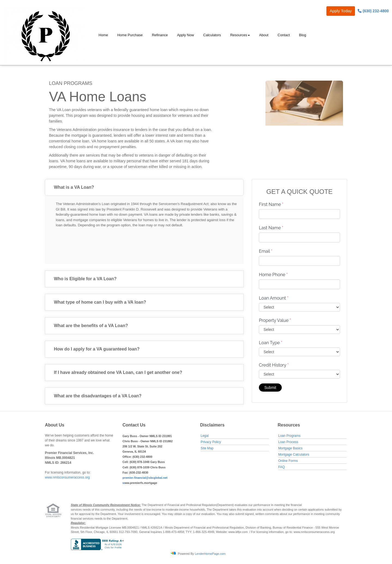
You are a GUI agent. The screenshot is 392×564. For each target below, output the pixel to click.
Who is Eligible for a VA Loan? (85, 279)
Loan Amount (274, 298)
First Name (271, 204)
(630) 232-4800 (373, 11)
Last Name (271, 228)
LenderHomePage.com (210, 554)
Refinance (160, 35)
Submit (270, 388)
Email (266, 251)
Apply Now (185, 35)
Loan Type (271, 343)
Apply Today (341, 11)
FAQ (281, 467)
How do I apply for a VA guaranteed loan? (97, 349)
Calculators (212, 35)
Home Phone (273, 275)
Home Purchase (130, 35)
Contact (284, 35)
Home (103, 35)
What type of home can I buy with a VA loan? (100, 302)
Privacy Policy (211, 442)
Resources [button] (239, 35)
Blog (303, 35)
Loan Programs (289, 436)
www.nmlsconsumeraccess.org (67, 477)
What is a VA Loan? (74, 187)
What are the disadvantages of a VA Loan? (98, 396)
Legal (205, 436)
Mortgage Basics (290, 448)
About (264, 35)
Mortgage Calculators (294, 455)
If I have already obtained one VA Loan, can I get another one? (118, 372)
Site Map (207, 448)
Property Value (275, 320)
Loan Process (288, 442)
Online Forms (288, 461)
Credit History (274, 365)
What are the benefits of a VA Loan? (91, 326)
